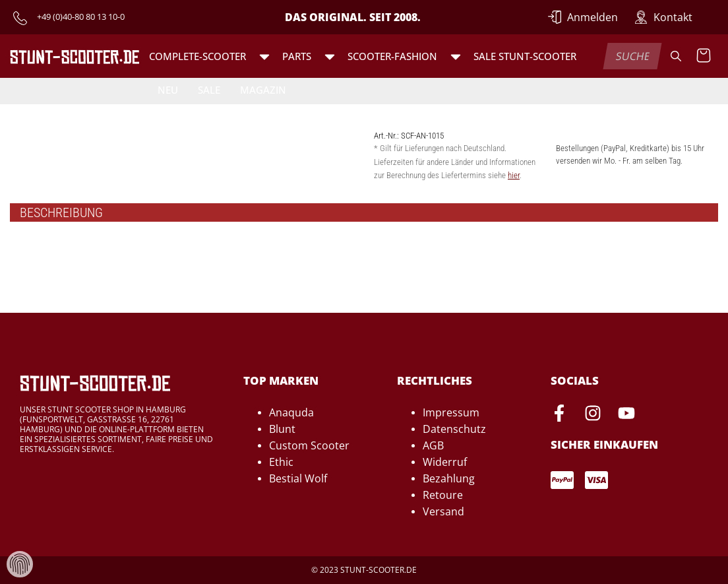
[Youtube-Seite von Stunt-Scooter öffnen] (626, 415)
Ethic (281, 462)
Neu (168, 90)
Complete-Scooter (197, 56)
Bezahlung (449, 478)
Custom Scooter (309, 445)
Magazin (263, 90)
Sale (209, 90)
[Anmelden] (583, 17)
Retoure (443, 495)
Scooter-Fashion (392, 56)
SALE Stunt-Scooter (525, 56)
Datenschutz (454, 429)
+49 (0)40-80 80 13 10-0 (81, 16)
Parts (297, 56)
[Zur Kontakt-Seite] (663, 17)
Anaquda (291, 412)
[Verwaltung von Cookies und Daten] (20, 563)
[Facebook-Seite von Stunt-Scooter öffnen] (559, 415)
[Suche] (676, 56)
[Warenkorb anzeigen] (704, 56)
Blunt (282, 429)
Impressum (451, 412)
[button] (264, 56)
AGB (433, 445)
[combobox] (633, 56)
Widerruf (445, 462)
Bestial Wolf (298, 478)
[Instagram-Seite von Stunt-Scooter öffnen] (593, 415)
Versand (443, 511)
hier (514, 175)
